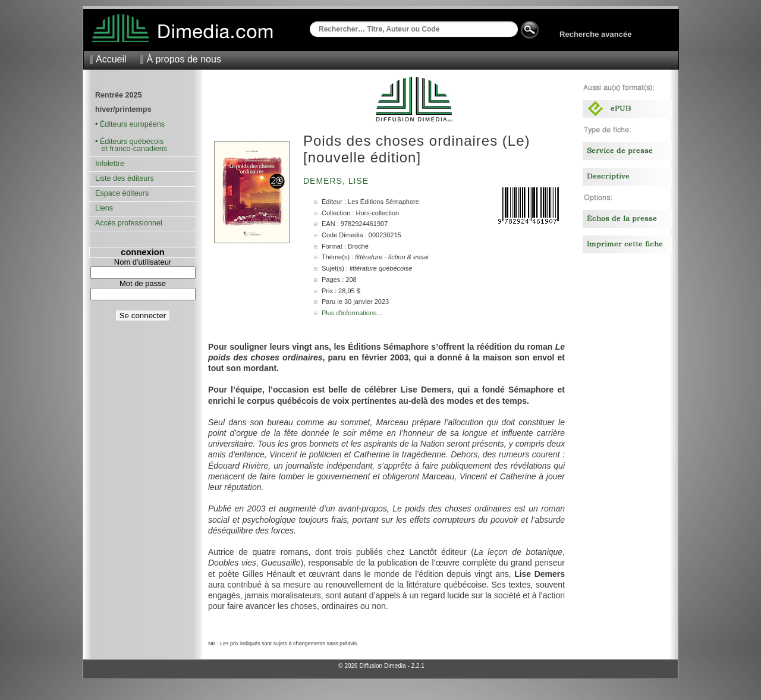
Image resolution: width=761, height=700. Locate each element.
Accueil (111, 59)
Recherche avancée (595, 34)
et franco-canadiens (131, 149)
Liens (104, 208)
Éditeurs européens (132, 124)
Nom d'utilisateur (143, 262)
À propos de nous (183, 59)
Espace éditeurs (122, 193)
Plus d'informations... (352, 313)
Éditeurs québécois (132, 142)
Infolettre (110, 164)
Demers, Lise (337, 181)
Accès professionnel (129, 223)
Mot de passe (143, 283)
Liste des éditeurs (125, 178)
